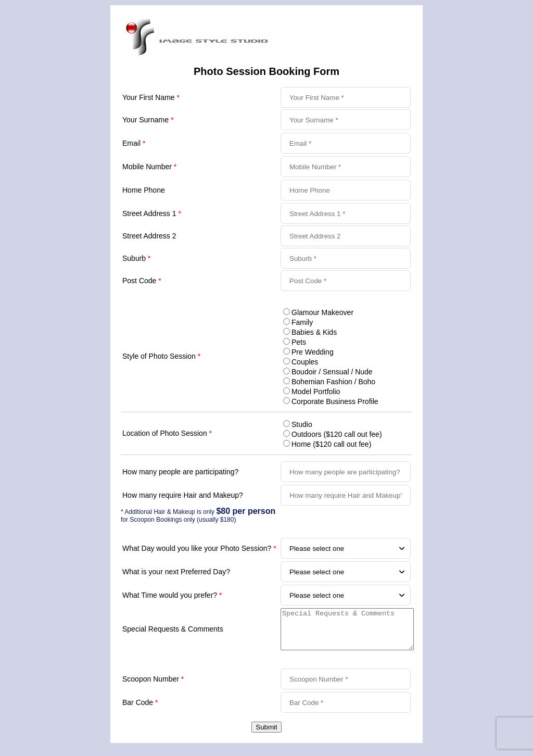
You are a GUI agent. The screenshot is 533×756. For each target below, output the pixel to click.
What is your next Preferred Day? (176, 572)
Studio (302, 424)
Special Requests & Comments (173, 633)
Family (302, 322)
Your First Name (151, 97)
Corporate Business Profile (335, 401)
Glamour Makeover (322, 312)
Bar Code (140, 710)
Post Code (142, 281)
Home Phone (144, 190)
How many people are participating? (180, 472)
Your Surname (148, 120)
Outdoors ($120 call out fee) (337, 434)
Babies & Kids (314, 332)
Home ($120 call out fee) (331, 444)
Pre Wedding (313, 352)
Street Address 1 (152, 213)
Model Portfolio (316, 392)
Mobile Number (149, 167)
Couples (305, 362)
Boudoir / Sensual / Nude (332, 372)
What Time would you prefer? (172, 595)
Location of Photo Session (167, 433)
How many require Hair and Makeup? (183, 495)
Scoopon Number (153, 687)
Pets (299, 342)
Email (134, 143)
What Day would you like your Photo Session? (199, 548)
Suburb (137, 258)
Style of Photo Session (161, 356)
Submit (266, 735)
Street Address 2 (149, 236)
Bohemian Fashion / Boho (333, 382)
